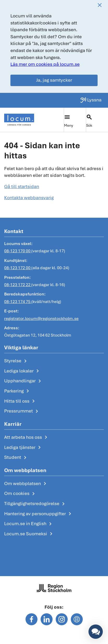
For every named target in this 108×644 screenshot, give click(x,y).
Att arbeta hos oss (27, 437)
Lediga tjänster (23, 448)
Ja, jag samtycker (54, 80)
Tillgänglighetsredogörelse (35, 504)
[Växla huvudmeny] (75, 120)
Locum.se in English (29, 524)
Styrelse (16, 361)
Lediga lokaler (23, 371)
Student (16, 458)
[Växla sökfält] (97, 120)
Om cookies (20, 494)
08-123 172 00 (18, 268)
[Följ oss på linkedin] (47, 619)
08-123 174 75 (18, 302)
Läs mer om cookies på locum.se (45, 64)
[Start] (19, 120)
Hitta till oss (20, 401)
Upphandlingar (24, 381)
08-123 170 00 (18, 251)
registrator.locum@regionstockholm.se (41, 318)
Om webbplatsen (26, 484)
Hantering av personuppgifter (39, 514)
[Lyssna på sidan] (91, 100)
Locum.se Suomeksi (29, 534)
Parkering (18, 391)
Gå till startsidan (22, 186)
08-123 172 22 (18, 285)
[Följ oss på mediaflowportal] (77, 619)
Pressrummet (22, 411)
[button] (96, 632)
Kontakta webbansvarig (29, 198)
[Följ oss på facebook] (31, 619)
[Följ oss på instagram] (62, 619)
